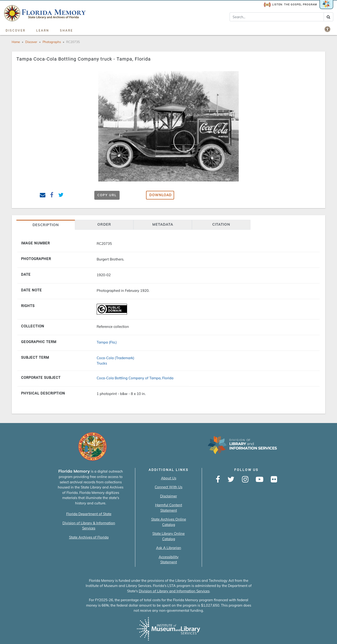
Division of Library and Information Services (174, 591)
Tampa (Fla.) (107, 342)
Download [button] (161, 195)
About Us (169, 478)
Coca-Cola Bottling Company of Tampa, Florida (135, 378)
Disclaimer (168, 496)
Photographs (52, 42)
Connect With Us (168, 487)
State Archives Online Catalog (169, 522)
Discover (16, 31)
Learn (43, 31)
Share (66, 31)
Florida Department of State (89, 514)
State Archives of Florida (89, 537)
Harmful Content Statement (169, 508)
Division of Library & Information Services (89, 526)
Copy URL (107, 195)
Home (16, 42)
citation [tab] (221, 224)
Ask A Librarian (169, 548)
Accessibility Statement (169, 560)
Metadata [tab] (163, 224)
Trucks (102, 363)
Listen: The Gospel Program (290, 5)
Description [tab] (46, 225)
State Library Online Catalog (168, 536)
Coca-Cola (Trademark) (115, 358)
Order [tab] (104, 224)
